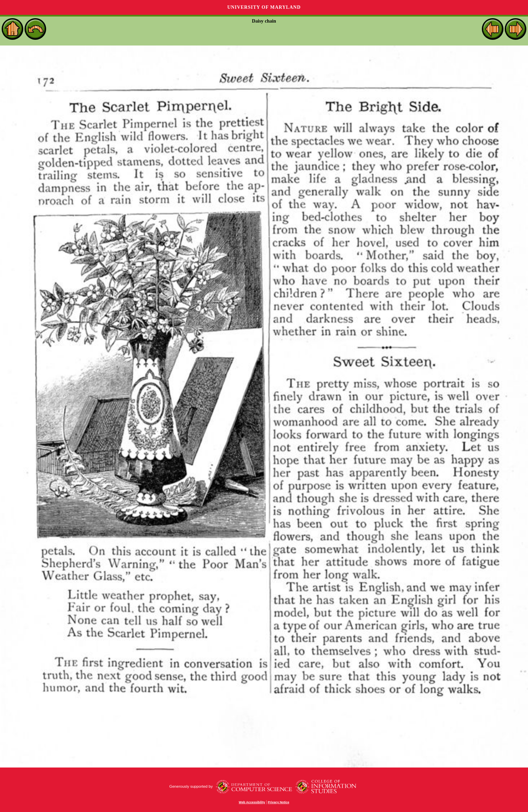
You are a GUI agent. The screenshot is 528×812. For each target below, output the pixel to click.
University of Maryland (264, 7)
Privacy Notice (278, 802)
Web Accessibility (252, 802)
